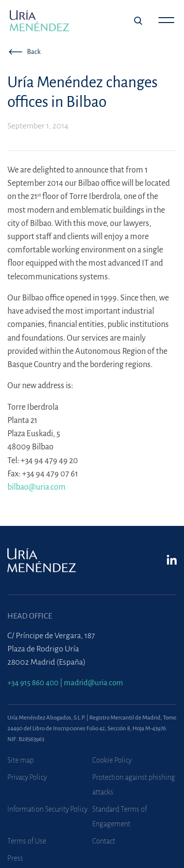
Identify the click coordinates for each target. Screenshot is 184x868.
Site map (21, 760)
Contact (104, 841)
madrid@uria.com (93, 682)
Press (15, 858)
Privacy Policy (27, 777)
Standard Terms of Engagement (119, 817)
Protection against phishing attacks (134, 785)
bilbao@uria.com (37, 487)
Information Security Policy (47, 809)
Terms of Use (27, 841)
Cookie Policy (112, 760)
